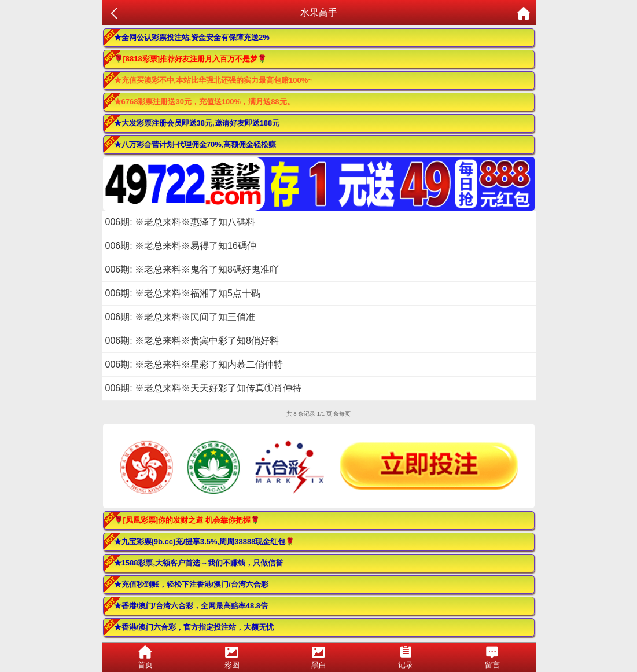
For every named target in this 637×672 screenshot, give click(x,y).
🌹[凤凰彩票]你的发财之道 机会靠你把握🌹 (187, 520)
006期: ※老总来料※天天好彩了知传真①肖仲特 (204, 388)
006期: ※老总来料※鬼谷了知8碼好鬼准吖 (192, 269)
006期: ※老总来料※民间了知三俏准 (181, 317)
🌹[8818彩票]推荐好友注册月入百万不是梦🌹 (191, 59)
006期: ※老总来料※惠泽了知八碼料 (181, 222)
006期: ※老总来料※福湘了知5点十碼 (183, 293)
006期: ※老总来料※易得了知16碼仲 (181, 246)
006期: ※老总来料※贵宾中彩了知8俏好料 (192, 341)
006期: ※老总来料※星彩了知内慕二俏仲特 (194, 364)
